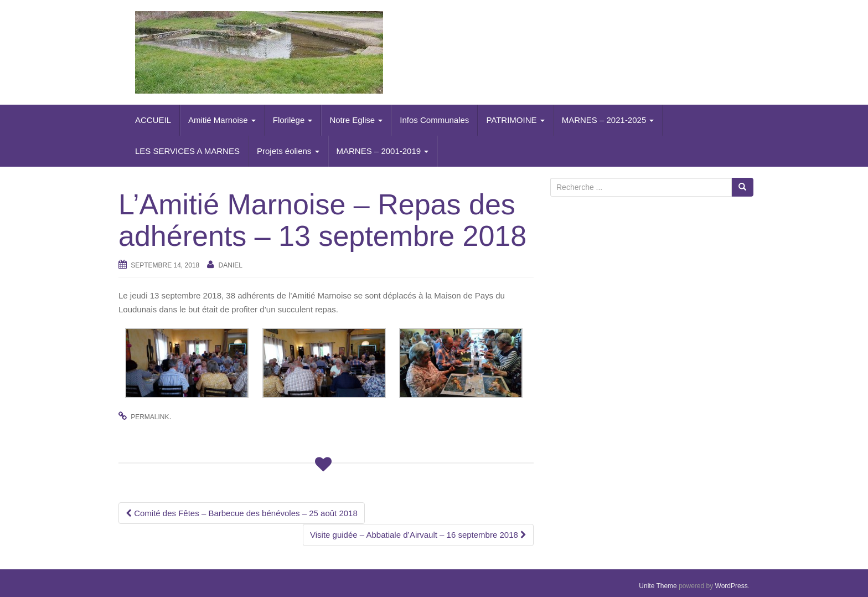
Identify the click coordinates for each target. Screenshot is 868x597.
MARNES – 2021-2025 (608, 120)
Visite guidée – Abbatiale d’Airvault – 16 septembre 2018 (418, 535)
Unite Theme (658, 586)
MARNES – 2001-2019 (383, 151)
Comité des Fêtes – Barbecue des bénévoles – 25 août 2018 (242, 513)
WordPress (732, 586)
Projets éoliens (288, 151)
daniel (231, 265)
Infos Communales (434, 120)
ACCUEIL (153, 120)
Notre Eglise (356, 120)
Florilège (293, 120)
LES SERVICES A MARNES (187, 151)
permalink (150, 417)
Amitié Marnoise (222, 120)
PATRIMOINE (515, 120)
